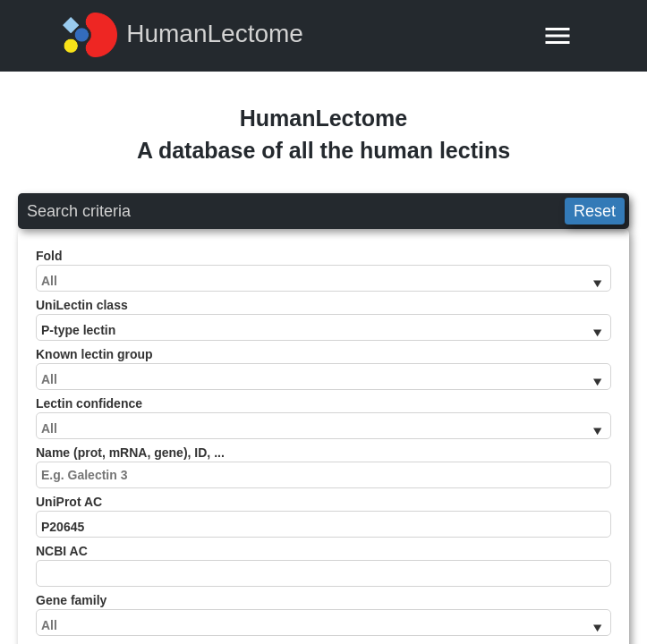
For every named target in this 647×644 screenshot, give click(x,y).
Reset (595, 211)
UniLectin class (323, 319)
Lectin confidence (323, 418)
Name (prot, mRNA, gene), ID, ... (323, 467)
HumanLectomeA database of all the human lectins (323, 134)
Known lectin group (323, 369)
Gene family (323, 614)
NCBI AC (323, 565)
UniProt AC (323, 516)
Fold (323, 270)
